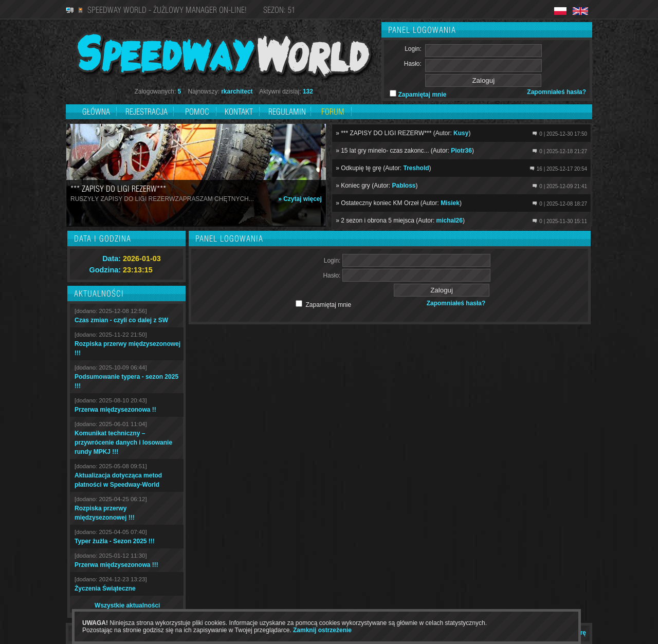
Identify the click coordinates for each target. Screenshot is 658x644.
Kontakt (239, 112)
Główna (96, 112)
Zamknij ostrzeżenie (322, 630)
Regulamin (287, 112)
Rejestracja (148, 112)
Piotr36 (461, 151)
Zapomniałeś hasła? (556, 92)
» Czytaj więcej (300, 199)
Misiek (450, 203)
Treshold (416, 168)
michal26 (450, 220)
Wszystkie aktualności (127, 605)
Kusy (461, 133)
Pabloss (404, 186)
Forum (333, 112)
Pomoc (197, 112)
